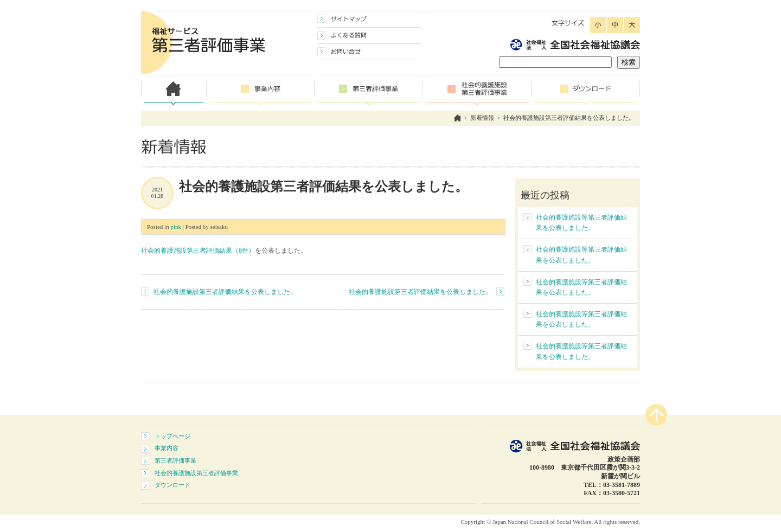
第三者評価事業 (175, 460)
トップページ (172, 436)
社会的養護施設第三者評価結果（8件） (198, 251)
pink (176, 227)
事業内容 (167, 448)
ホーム (457, 118)
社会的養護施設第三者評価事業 (196, 473)
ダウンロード (172, 485)
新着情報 (482, 118)
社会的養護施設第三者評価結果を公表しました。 (569, 118)
